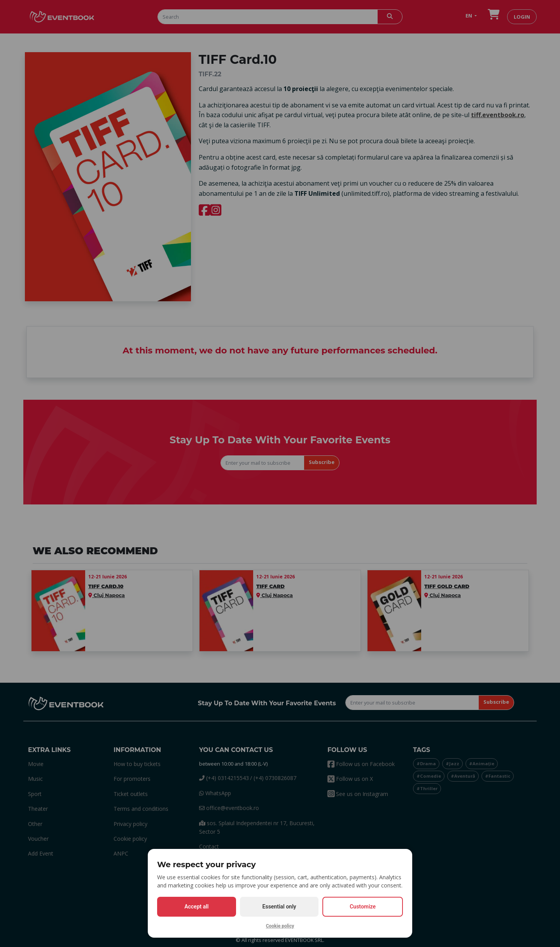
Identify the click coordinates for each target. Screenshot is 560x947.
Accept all (196, 907)
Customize (363, 907)
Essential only (279, 907)
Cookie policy (280, 926)
